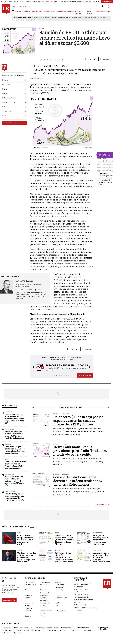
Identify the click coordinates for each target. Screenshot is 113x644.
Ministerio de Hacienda (91, 17)
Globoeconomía (61, 598)
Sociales (28, 616)
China (19, 533)
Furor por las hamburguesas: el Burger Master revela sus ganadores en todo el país (102, 540)
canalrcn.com (52, 630)
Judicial (20, 551)
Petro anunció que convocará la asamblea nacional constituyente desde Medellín (15, 450)
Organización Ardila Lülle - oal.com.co (103, 629)
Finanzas (28, 598)
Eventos (58, 595)
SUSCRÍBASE (107, 2)
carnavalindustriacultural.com (35, 630)
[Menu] (13, 11)
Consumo (28, 590)
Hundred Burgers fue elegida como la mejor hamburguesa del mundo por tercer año (15, 497)
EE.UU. (7, 459)
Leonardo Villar (64, 17)
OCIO (41, 11)
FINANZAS (19, 11)
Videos (43, 616)
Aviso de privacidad (81, 594)
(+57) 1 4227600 (8, 593)
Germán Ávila (77, 17)
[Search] (97, 7)
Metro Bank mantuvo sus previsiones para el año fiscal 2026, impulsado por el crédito (80, 451)
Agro (57, 533)
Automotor (9, 429)
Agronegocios (30, 582)
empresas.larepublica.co (43, 628)
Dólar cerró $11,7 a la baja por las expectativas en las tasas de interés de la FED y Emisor (78, 421)
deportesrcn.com (20, 633)
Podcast (28, 611)
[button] (33, 367)
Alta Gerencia (45, 582)
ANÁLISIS (71, 11)
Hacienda (8, 444)
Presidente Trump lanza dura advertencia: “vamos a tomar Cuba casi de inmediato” (16, 465)
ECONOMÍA (27, 11)
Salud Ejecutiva (61, 611)
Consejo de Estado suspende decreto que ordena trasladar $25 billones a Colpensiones (79, 481)
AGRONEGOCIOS (62, 11)
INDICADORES (101, 11)
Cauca (103, 17)
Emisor (54, 17)
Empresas (28, 595)
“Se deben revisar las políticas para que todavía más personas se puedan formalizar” (27, 557)
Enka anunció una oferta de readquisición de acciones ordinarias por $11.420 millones (64, 557)
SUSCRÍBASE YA (85, 375)
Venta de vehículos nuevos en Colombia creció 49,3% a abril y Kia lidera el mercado (15, 435)
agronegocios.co (26, 628)
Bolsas (58, 551)
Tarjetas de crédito (31, 20)
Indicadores (29, 603)
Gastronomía (10, 491)
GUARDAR (105, 59)
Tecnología (97, 551)
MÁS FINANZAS (101, 505)
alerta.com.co (7, 633)
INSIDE (108, 11)
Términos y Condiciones (83, 597)
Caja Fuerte (44, 585)
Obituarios (44, 606)
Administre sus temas (11, 123)
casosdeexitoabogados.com (12, 630)
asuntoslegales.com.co (10, 628)
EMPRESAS (35, 11)
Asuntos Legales (31, 585)
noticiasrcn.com (76, 630)
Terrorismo (18, 20)
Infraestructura (45, 603)
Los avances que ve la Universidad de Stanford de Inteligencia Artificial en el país (101, 557)
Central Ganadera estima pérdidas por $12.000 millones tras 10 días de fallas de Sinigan (64, 540)
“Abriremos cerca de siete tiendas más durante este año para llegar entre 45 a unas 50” (15, 419)
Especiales (44, 595)
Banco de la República (42, 17)
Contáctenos (79, 592)
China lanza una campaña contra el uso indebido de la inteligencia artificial (26, 540)
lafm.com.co (88, 630)
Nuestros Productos (81, 589)
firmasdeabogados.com (63, 628)
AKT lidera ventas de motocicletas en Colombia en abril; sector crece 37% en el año (15, 481)
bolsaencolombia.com (82, 628)
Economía (59, 590)
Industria (8, 412)
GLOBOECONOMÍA (49, 11)
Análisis (58, 582)
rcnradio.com (64, 630)
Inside (58, 603)
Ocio (57, 606)
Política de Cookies (81, 605)
